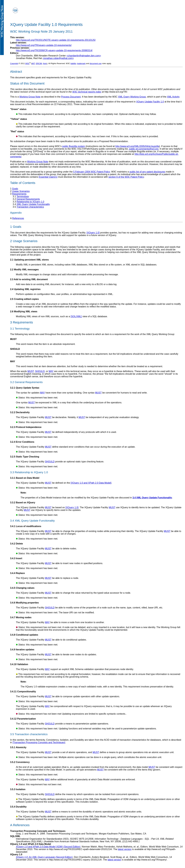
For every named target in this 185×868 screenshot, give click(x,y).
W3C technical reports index (87, 92)
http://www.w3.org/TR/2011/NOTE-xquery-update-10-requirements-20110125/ (56, 40)
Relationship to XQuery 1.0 (30, 202)
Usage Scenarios (21, 191)
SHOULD (40, 371)
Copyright (14, 63)
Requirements (19, 194)
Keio (45, 63)
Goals (15, 189)
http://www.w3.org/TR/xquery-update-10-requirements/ (44, 45)
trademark (81, 63)
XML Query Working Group (132, 97)
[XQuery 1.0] (93, 233)
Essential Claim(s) (48, 177)
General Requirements (28, 199)
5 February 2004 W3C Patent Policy (92, 172)
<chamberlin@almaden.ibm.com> (84, 56)
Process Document (71, 97)
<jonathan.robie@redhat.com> (58, 58)
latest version (125, 849)
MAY (51, 371)
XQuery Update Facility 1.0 (150, 102)
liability (73, 63)
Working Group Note (30, 97)
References (18, 218)
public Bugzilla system (74, 146)
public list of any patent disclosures (147, 172)
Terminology (23, 196)
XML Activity (173, 97)
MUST (31, 371)
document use (96, 63)
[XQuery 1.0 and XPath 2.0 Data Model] (91, 483)
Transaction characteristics (30, 207)
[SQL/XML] (76, 316)
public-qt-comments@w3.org (144, 149)
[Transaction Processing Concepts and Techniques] (39, 742)
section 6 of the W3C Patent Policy (126, 177)
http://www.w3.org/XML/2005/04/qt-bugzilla (137, 146)
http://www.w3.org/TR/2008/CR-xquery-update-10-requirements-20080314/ (54, 50)
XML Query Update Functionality (33, 204)
